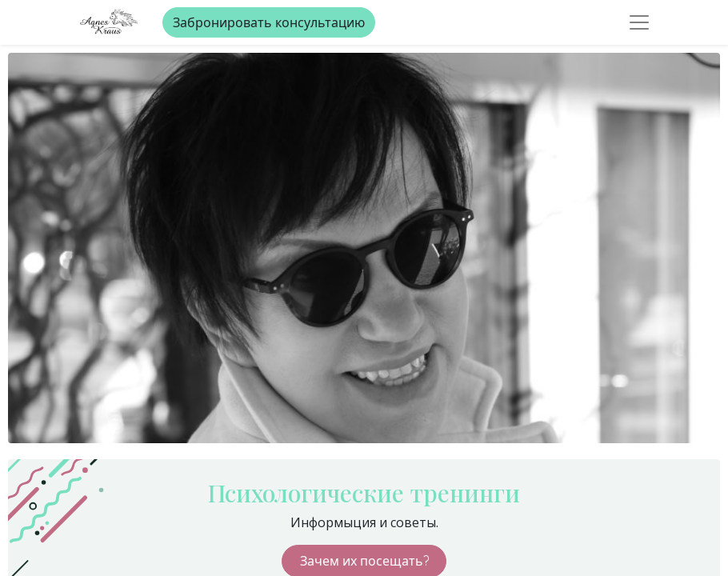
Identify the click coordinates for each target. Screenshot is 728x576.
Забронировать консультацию (269, 22)
